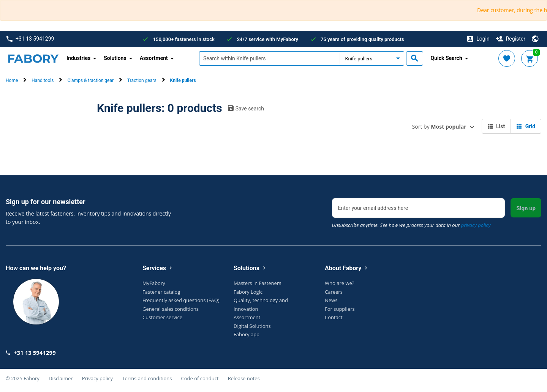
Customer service (162, 317)
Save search (246, 108)
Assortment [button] (154, 58)
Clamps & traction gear (90, 80)
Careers (334, 292)
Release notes (244, 378)
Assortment (247, 317)
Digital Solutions (252, 326)
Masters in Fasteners (257, 283)
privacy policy (476, 225)
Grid (526, 126)
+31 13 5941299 (30, 39)
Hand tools (43, 80)
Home (12, 80)
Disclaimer (61, 378)
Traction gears (142, 80)
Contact (334, 317)
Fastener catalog (161, 292)
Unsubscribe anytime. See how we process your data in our (411, 225)
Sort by (439, 127)
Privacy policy (97, 378)
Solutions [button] (115, 58)
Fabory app (247, 334)
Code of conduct (200, 378)
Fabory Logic (248, 292)
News (331, 300)
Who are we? (339, 283)
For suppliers (340, 309)
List (496, 126)
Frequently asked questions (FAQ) (181, 300)
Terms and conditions (147, 378)
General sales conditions (171, 309)
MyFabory (154, 283)
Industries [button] (78, 58)
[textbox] (269, 58)
